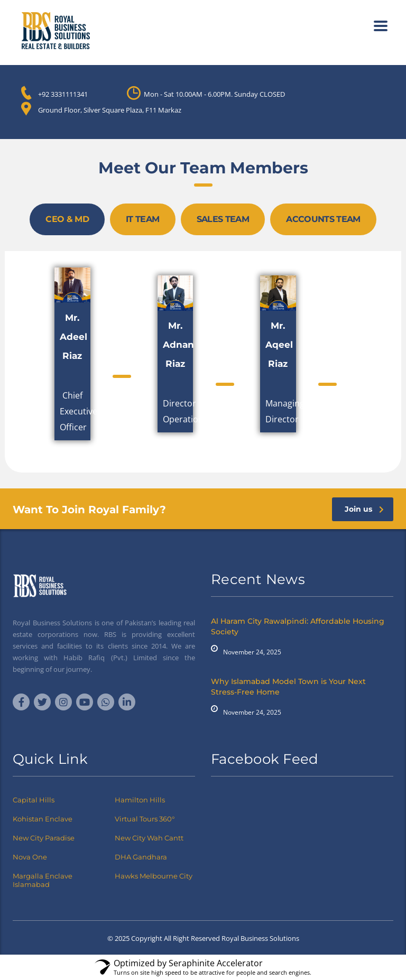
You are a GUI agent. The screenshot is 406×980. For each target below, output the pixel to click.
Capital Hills (34, 800)
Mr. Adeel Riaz (73, 337)
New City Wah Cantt (149, 838)
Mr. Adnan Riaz (178, 345)
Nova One (30, 857)
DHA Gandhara (141, 857)
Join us (364, 509)
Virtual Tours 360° (145, 819)
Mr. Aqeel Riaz (279, 345)
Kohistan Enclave (43, 819)
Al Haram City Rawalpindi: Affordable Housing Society (298, 626)
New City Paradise (44, 838)
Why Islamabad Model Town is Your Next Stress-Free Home (288, 687)
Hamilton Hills (140, 800)
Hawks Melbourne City (154, 876)
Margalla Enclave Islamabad (43, 880)
